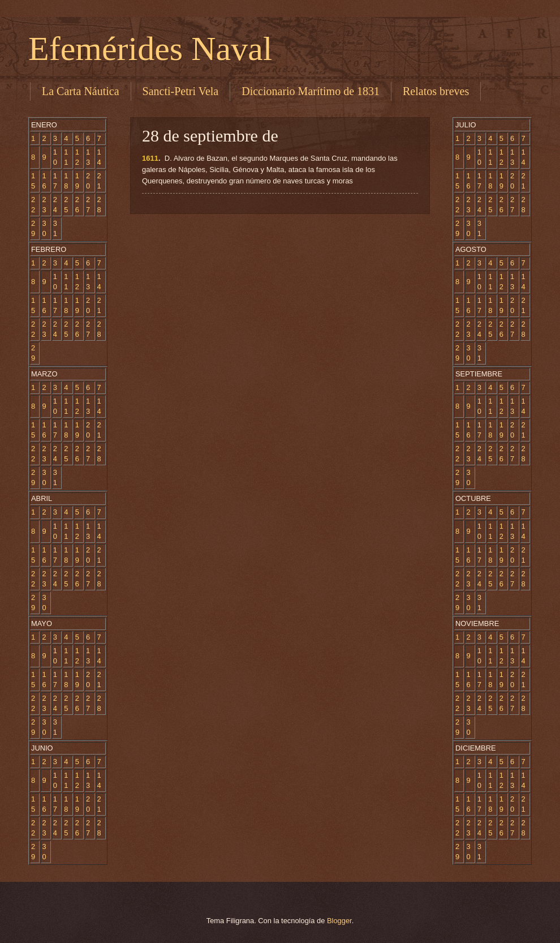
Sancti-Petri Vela (181, 91)
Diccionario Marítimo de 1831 (311, 91)
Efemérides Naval (150, 49)
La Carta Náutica (81, 91)
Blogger (339, 921)
